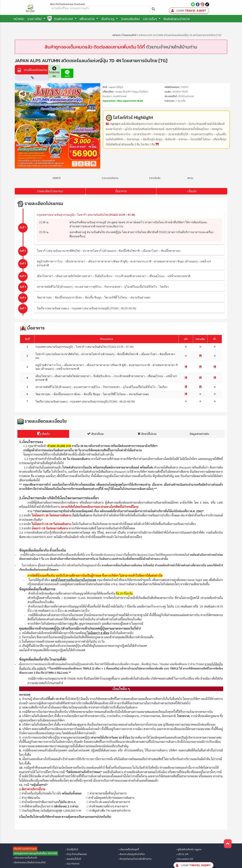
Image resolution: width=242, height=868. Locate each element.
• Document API (185, 859)
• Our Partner (73, 864)
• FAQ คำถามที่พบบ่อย (76, 854)
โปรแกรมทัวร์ (129, 35)
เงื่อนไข (192, 191)
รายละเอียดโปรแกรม (50, 191)
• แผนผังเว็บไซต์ (73, 859)
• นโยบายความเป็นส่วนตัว (25, 858)
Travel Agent (188, 11)
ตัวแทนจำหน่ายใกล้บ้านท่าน (172, 47)
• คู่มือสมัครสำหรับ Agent (189, 850)
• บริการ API (182, 854)
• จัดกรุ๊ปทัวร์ (72, 850)
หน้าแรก (116, 35)
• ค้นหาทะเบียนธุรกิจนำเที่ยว (132, 854)
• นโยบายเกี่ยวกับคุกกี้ (129, 850)
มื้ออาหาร (121, 191)
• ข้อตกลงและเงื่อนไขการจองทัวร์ (29, 863)
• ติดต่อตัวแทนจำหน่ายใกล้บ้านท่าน (135, 859)
